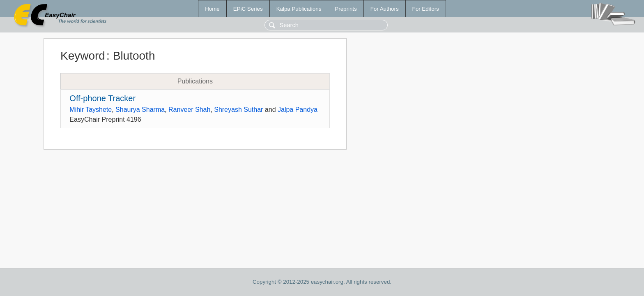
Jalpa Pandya (298, 110)
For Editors (426, 9)
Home (212, 9)
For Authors (385, 9)
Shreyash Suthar (238, 110)
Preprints (346, 9)
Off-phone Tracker (102, 98)
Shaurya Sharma (140, 110)
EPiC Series (248, 9)
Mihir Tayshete (91, 110)
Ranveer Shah (189, 110)
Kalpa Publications (299, 9)
